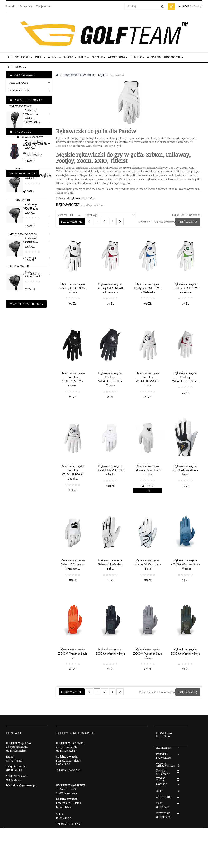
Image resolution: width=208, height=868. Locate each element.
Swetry (21, 153)
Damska (18, 217)
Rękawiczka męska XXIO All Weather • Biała (185, 470)
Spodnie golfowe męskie (33, 176)
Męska (17, 129)
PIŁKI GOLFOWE (19, 90)
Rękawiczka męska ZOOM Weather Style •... (73, 654)
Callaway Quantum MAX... (38, 302)
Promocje (23, 499)
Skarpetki (23, 200)
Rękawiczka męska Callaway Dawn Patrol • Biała (148, 470)
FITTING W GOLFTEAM (163, 859)
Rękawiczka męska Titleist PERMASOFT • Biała (110, 470)
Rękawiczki (24, 208)
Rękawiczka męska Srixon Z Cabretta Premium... (73, 564)
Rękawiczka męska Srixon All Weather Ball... (110, 564)
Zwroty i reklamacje (163, 772)
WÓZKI (161, 822)
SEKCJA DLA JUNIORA (23, 242)
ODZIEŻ (161, 828)
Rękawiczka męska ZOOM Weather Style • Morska (185, 564)
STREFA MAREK (19, 266)
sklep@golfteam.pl (24, 785)
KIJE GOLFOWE (19, 83)
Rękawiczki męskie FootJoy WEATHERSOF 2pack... (73, 472)
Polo (19, 168)
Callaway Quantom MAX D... (38, 363)
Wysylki (161, 764)
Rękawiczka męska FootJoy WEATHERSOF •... (185, 377)
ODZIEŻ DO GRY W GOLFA (25, 122)
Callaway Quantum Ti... (38, 454)
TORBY (160, 816)
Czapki (20, 192)
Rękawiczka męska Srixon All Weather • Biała (148, 564)
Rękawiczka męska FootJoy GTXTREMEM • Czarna (73, 379)
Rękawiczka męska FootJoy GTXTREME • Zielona (185, 288)
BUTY (159, 835)
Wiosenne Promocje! (24, 274)
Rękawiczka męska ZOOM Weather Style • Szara (148, 654)
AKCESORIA (163, 841)
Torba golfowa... (35, 509)
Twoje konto (43, 6)
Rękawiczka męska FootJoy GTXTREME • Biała (73, 288)
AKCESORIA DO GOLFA (23, 234)
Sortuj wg (91, 215)
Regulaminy (163, 748)
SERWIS (14, 250)
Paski (19, 184)
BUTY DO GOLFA (19, 114)
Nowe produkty (29, 290)
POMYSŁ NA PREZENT (23, 258)
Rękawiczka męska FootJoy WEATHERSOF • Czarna (110, 379)
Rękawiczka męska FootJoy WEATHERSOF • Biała (148, 379)
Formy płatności (162, 782)
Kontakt (11, 6)
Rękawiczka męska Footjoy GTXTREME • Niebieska (148, 288)
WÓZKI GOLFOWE (21, 98)
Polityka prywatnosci (164, 756)
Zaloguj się (26, 6)
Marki (17, 225)
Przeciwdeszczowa (29, 137)
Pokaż (176, 215)
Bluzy (20, 160)
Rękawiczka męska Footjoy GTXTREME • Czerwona (110, 288)
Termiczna (23, 145)
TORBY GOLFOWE (20, 106)
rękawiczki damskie (83, 198)
